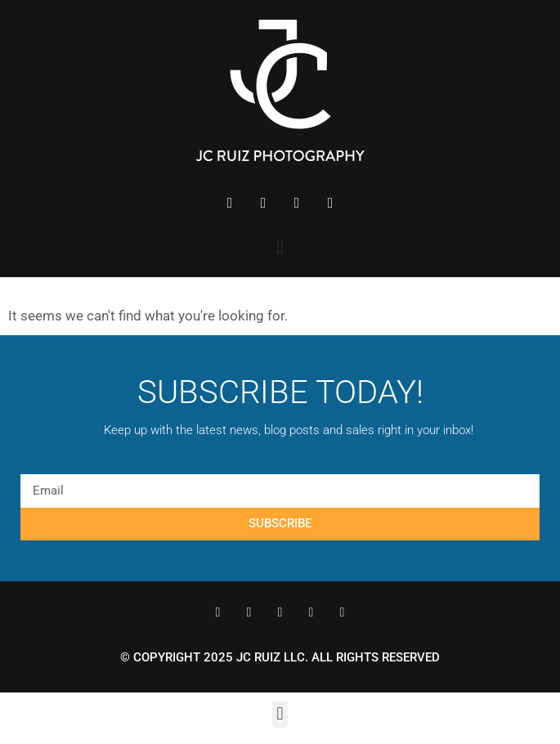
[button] (280, 247)
